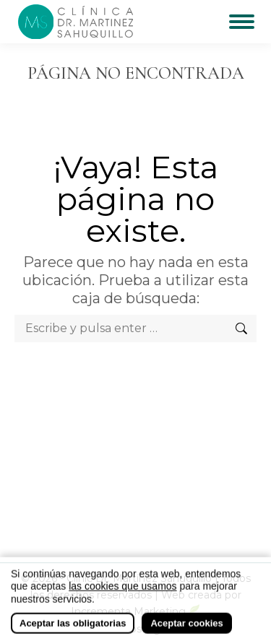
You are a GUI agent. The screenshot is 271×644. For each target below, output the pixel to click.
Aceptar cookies (186, 630)
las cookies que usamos (122, 593)
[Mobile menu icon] (242, 22)
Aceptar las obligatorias (73, 630)
